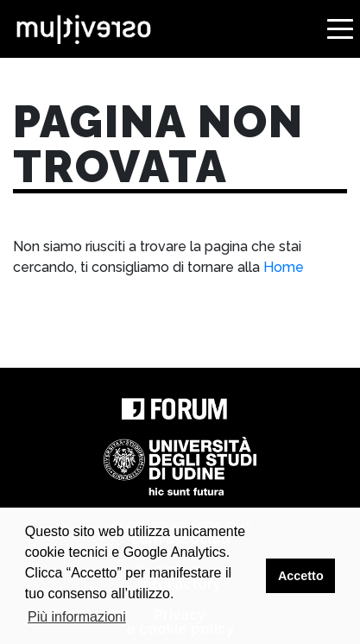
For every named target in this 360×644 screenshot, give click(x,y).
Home (284, 267)
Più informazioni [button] (77, 617)
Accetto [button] (301, 576)
